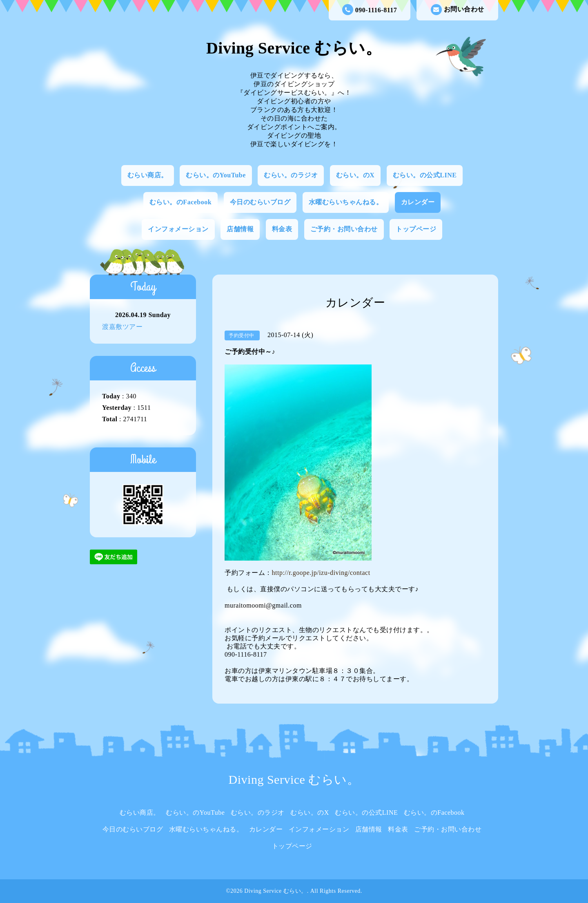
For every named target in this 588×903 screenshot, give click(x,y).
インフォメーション (178, 229)
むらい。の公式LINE (425, 175)
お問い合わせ (458, 10)
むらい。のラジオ (291, 175)
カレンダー (418, 202)
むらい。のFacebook (180, 202)
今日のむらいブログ (260, 202)
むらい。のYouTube (216, 175)
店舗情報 (240, 229)
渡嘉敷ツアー (122, 327)
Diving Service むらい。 (294, 48)
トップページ (416, 229)
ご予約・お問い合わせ (344, 229)
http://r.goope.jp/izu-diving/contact (321, 573)
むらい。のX (355, 175)
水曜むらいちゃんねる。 (346, 202)
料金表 (282, 229)
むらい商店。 (148, 175)
